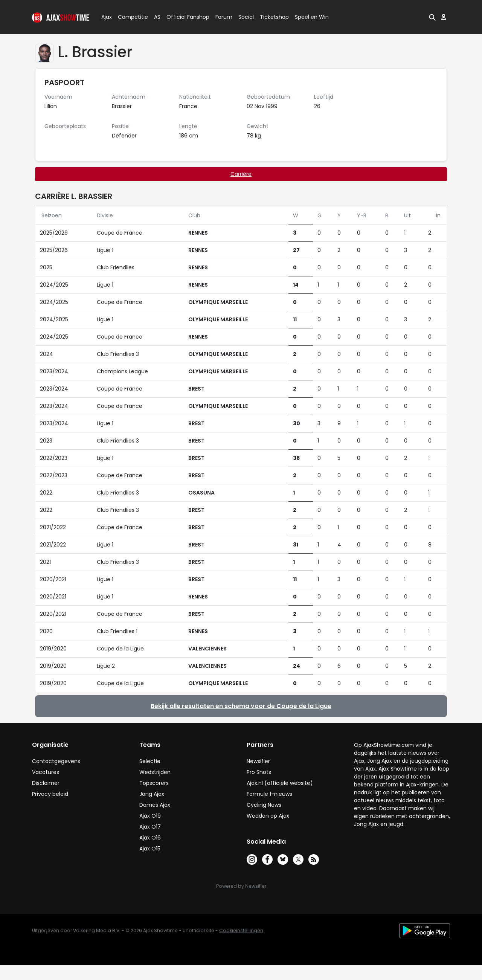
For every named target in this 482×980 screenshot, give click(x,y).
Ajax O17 (150, 827)
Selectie (150, 761)
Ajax (106, 17)
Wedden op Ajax (268, 816)
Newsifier (258, 761)
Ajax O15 (150, 849)
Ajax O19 (150, 816)
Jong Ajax (152, 794)
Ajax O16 (150, 838)
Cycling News (264, 805)
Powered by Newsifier (241, 886)
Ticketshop (274, 17)
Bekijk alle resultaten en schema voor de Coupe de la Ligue (241, 706)
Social (245, 17)
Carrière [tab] (241, 174)
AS (157, 17)
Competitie (130, 17)
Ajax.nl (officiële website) (280, 783)
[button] (432, 17)
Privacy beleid (50, 794)
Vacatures (46, 772)
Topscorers (154, 783)
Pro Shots (259, 772)
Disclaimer (46, 783)
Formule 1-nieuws (269, 794)
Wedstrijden (155, 772)
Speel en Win (312, 17)
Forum (224, 17)
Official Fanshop (183, 17)
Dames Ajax (155, 805)
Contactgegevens (56, 761)
